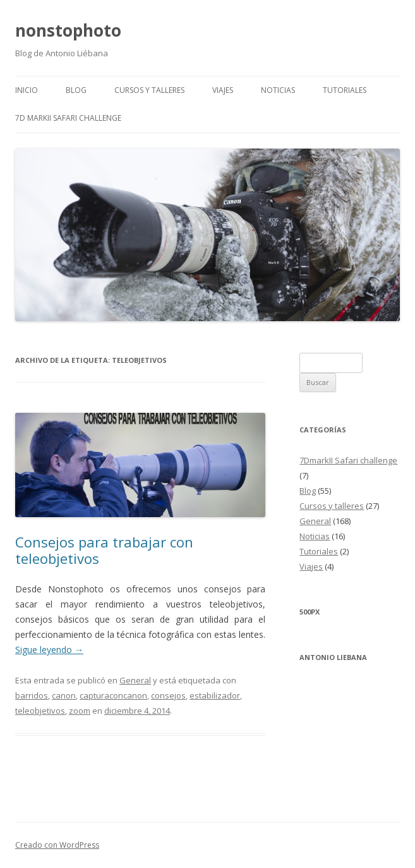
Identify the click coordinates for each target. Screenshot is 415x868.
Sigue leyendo (49, 650)
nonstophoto (68, 30)
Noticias (278, 90)
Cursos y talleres (149, 90)
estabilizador (215, 695)
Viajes (223, 90)
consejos (168, 695)
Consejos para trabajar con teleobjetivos (104, 550)
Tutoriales (345, 90)
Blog (76, 90)
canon (64, 695)
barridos (32, 695)
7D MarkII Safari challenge (68, 118)
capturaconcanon (113, 695)
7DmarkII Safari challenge (348, 460)
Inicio (27, 90)
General (135, 680)
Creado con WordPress (57, 845)
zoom (80, 711)
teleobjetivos (40, 711)
